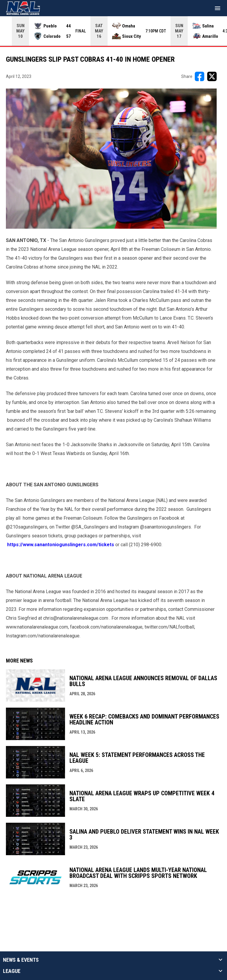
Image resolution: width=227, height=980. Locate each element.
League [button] (12, 971)
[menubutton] (218, 8)
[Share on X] (212, 76)
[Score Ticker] (113, 31)
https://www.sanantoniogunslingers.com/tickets (61, 545)
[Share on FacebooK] (200, 76)
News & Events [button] (21, 960)
